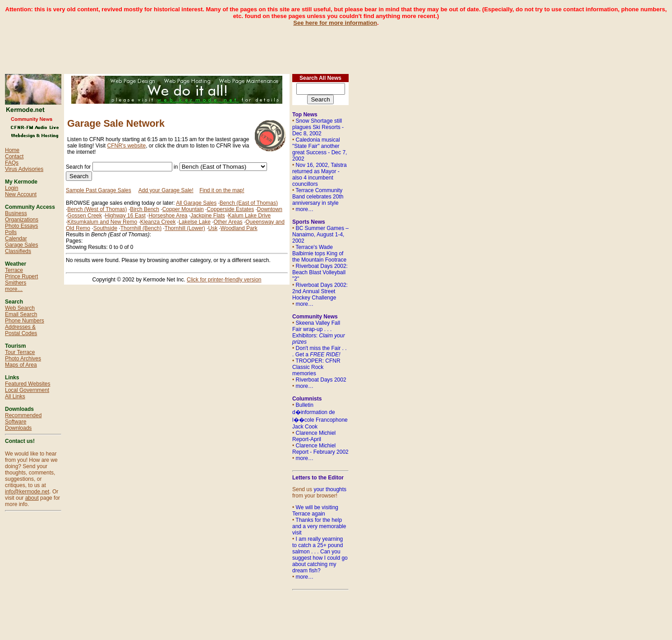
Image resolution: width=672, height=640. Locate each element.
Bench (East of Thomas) (249, 203)
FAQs (12, 163)
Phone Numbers (25, 321)
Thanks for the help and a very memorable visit (319, 526)
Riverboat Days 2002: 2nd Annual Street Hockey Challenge (320, 291)
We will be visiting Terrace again (315, 511)
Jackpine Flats (208, 216)
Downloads (18, 428)
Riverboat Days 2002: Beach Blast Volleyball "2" (320, 272)
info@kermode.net (27, 492)
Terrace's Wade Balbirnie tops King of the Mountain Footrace (319, 253)
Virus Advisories (24, 169)
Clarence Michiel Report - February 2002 (320, 449)
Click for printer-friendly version (224, 280)
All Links (15, 396)
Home (12, 150)
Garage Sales (21, 245)
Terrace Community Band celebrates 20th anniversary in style (318, 197)
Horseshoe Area (168, 216)
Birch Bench (145, 209)
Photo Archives (23, 359)
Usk (213, 228)
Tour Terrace (20, 352)
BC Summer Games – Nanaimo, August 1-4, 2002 (320, 235)
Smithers (16, 283)
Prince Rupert (21, 276)
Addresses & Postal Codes (21, 330)
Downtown (270, 209)
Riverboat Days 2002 (321, 380)
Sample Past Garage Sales (99, 190)
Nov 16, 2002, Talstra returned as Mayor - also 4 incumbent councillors (320, 175)
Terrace (14, 270)
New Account (21, 194)
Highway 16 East (125, 216)
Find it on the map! (222, 190)
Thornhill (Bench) (141, 228)
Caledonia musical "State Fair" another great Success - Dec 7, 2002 (320, 149)
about (32, 498)
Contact (14, 157)
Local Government (27, 390)
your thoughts (330, 489)
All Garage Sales (196, 203)
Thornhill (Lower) (185, 228)
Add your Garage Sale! (166, 190)
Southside (105, 228)
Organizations (22, 220)
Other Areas (228, 222)
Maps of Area (21, 365)
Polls (11, 232)
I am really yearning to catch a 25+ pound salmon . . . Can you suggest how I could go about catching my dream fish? (320, 555)
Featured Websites (28, 384)
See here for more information (335, 23)
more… (14, 289)
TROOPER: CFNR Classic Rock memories (316, 367)
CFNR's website (126, 146)
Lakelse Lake (195, 222)
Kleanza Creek (158, 222)
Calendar (16, 239)
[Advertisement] (336, 46)
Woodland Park (239, 228)
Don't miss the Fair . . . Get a (320, 351)
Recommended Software (23, 419)
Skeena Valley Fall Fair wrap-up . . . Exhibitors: (319, 332)
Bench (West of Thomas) (97, 209)
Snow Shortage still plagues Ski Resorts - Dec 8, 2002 (318, 127)
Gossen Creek (85, 216)
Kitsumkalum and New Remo (102, 222)
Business (16, 213)
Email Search (21, 314)
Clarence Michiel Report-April (314, 436)
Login (12, 188)
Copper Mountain (183, 209)
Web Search (20, 308)
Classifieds (18, 251)
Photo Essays (21, 226)
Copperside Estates (230, 209)
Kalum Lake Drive (250, 216)
